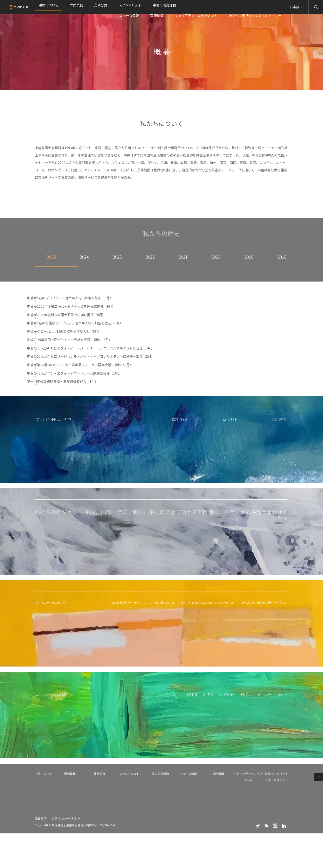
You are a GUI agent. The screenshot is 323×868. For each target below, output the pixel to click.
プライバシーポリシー (70, 865)
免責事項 (41, 865)
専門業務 (61, 7)
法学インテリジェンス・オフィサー (262, 7)
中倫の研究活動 (119, 7)
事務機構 (189, 7)
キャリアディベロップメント (217, 7)
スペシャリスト (95, 7)
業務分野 (76, 7)
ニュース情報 (172, 7)
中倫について (43, 10)
